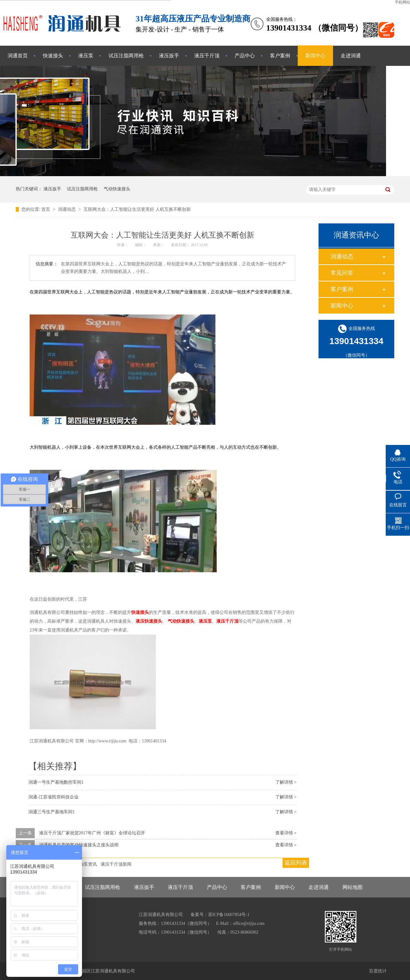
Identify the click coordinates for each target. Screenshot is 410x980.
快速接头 (53, 56)
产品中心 (245, 56)
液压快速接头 (149, 621)
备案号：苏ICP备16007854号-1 (220, 915)
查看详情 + (286, 833)
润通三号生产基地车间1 (52, 812)
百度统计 (378, 971)
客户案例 (280, 56)
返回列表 (296, 863)
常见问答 (342, 273)
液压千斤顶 (207, 56)
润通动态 (67, 209)
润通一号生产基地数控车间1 (56, 782)
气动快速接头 (117, 189)
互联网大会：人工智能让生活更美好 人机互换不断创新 (137, 209)
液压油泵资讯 (84, 864)
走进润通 (351, 56)
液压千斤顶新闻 (116, 864)
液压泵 (86, 56)
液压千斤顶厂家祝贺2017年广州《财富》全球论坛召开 (92, 833)
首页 (46, 209)
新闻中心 (315, 56)
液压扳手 (169, 56)
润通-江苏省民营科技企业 (53, 797)
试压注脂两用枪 (126, 56)
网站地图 (353, 887)
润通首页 (18, 56)
